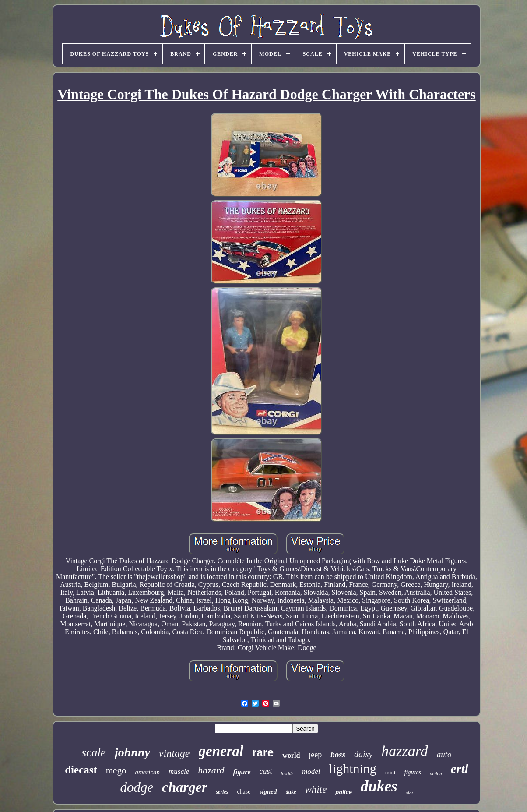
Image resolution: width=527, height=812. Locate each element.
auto (444, 754)
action (436, 773)
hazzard (404, 751)
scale (93, 752)
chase (244, 792)
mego (116, 770)
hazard (211, 770)
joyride (287, 774)
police (344, 792)
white (316, 789)
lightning (352, 768)
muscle (179, 771)
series (222, 792)
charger (184, 787)
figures (413, 772)
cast (266, 771)
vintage (174, 753)
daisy (363, 754)
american (147, 772)
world (291, 755)
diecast (81, 770)
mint (390, 772)
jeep (315, 755)
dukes (379, 786)
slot (410, 793)
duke (291, 792)
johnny (132, 752)
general (221, 751)
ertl (460, 769)
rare (263, 752)
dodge (137, 787)
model (311, 771)
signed (268, 791)
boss (338, 754)
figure (242, 772)
